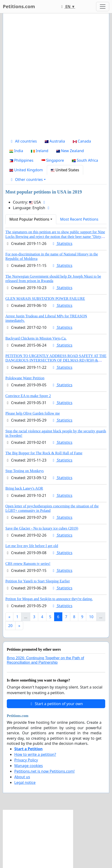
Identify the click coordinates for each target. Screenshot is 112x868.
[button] (28, 179)
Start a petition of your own (56, 704)
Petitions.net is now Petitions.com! (44, 771)
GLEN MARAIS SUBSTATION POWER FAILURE (45, 299)
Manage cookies (29, 766)
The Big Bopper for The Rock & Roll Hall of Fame (44, 453)
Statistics (62, 244)
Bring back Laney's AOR (24, 488)
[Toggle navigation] (103, 7)
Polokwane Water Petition (25, 378)
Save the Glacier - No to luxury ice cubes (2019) (42, 528)
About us (22, 777)
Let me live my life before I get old (32, 546)
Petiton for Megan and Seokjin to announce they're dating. (49, 599)
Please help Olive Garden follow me (33, 413)
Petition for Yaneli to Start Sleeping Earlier (38, 581)
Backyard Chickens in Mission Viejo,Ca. (36, 338)
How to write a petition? (35, 754)
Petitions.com (19, 6)
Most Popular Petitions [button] (29, 219)
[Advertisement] (56, 77)
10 (91, 617)
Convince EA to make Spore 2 (28, 396)
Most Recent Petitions (79, 219)
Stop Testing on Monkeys (24, 471)
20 (10, 626)
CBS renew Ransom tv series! (28, 564)
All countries (23, 141)
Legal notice (25, 782)
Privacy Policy (26, 760)
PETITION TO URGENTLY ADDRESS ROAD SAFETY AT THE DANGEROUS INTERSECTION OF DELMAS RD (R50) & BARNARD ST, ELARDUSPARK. (56, 360)
